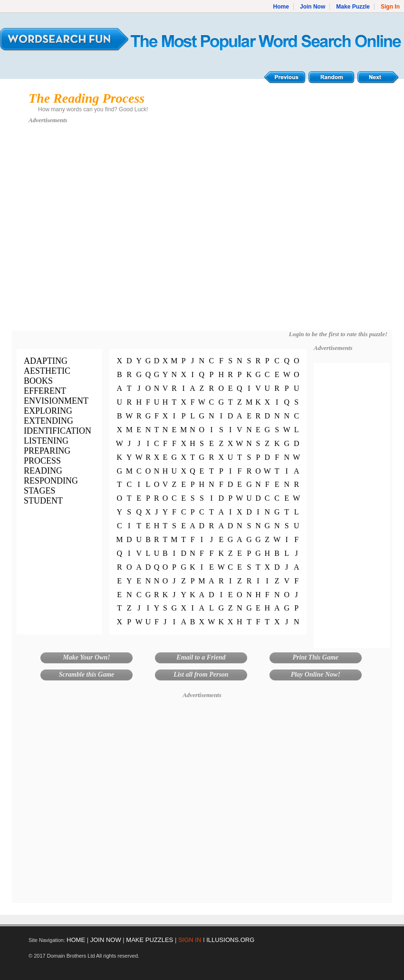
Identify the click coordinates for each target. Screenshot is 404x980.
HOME (76, 940)
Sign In (390, 7)
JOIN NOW (106, 940)
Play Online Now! (316, 674)
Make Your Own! (86, 657)
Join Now (313, 7)
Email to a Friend (201, 657)
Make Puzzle (353, 7)
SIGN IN (190, 940)
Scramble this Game (87, 674)
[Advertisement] (94, 232)
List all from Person (201, 674)
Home (281, 7)
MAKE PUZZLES (149, 940)
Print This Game (316, 657)
